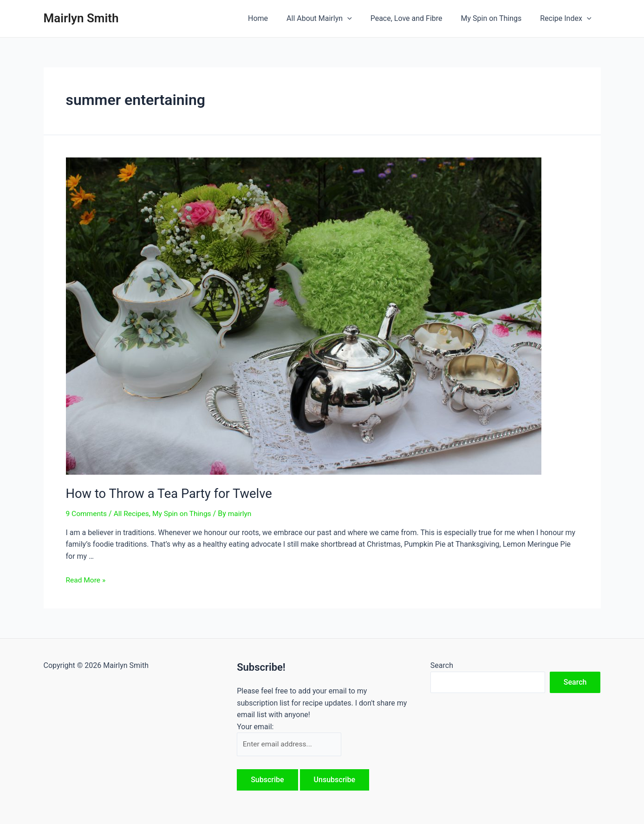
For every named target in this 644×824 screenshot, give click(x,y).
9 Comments (87, 513)
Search (442, 664)
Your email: (255, 726)
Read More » (86, 579)
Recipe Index (567, 19)
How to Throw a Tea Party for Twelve (164, 493)
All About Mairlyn (332, 19)
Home (275, 18)
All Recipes (133, 513)
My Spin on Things (497, 18)
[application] (360, 19)
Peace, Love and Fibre (416, 18)
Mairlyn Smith (81, 18)
